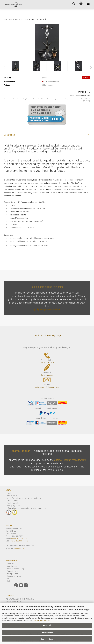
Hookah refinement (14, 576)
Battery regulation (14, 506)
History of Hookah (14, 574)
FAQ (8, 581)
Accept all (47, 625)
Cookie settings (47, 639)
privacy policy (39, 620)
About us (10, 564)
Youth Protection (13, 503)
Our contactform (47, 375)
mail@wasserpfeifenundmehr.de (47, 387)
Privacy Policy (12, 496)
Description (9, 135)
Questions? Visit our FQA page (47, 335)
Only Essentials (47, 633)
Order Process (12, 566)
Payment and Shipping (15, 569)
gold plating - (40, 309)
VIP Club (10, 579)
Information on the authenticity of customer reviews (26, 508)
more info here (53, 309)
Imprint (47, 620)
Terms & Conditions (14, 501)
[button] (90, 67)
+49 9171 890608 (47, 363)
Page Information (13, 571)
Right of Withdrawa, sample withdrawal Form (24, 498)
